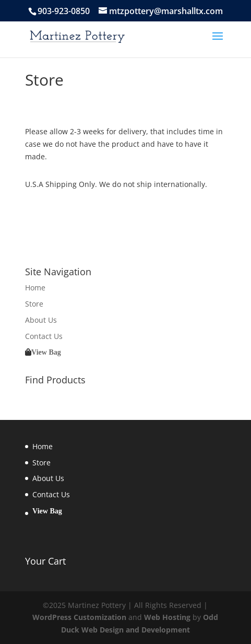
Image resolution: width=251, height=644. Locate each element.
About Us (41, 320)
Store (34, 304)
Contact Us (44, 336)
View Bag (46, 352)
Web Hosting (167, 617)
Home (35, 288)
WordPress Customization (79, 617)
